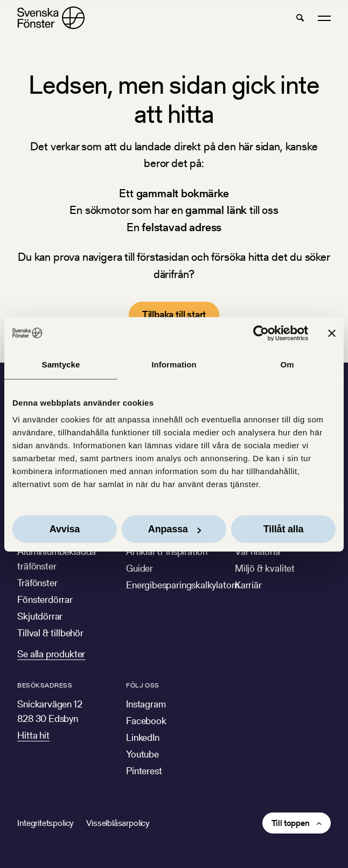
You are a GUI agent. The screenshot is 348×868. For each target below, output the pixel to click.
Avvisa (65, 529)
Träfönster (37, 583)
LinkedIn (143, 737)
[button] (300, 18)
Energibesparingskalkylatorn (183, 585)
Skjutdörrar (40, 616)
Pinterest (144, 771)
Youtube (142, 754)
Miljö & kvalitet (265, 568)
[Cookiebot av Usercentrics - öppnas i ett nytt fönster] (261, 333)
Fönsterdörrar (45, 599)
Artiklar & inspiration (167, 551)
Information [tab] (174, 364)
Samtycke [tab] (61, 364)
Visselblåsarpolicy (118, 823)
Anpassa (175, 529)
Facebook (146, 721)
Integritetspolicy (45, 823)
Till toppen (291, 823)
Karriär (248, 585)
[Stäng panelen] (332, 333)
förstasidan (163, 257)
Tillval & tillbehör (50, 633)
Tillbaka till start (174, 314)
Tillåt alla (284, 529)
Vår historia (257, 551)
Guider (140, 568)
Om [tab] (287, 364)
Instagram (146, 704)
